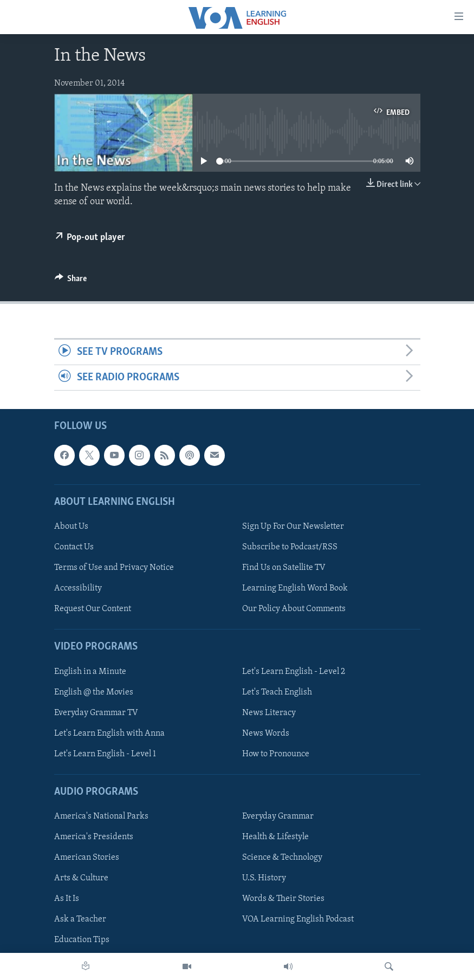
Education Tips (82, 940)
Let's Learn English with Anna (109, 734)
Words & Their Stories (283, 899)
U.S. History (264, 879)
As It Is (67, 899)
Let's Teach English (277, 692)
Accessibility (78, 588)
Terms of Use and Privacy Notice (114, 568)
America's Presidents (94, 837)
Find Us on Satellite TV (284, 568)
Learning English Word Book (295, 588)
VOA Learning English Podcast (298, 920)
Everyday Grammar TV (96, 713)
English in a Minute (90, 672)
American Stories (87, 858)
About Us (71, 527)
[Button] (71, 281)
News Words (266, 734)
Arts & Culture (81, 879)
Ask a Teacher (80, 920)
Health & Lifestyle (275, 837)
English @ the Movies (94, 692)
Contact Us (74, 547)
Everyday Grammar (278, 816)
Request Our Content (93, 609)
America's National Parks (101, 816)
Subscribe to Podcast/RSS (290, 547)
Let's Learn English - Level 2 (294, 672)
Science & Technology (282, 858)
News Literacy (269, 713)
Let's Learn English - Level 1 (105, 754)
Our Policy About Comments (294, 609)
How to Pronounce (276, 754)
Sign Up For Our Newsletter (293, 527)
